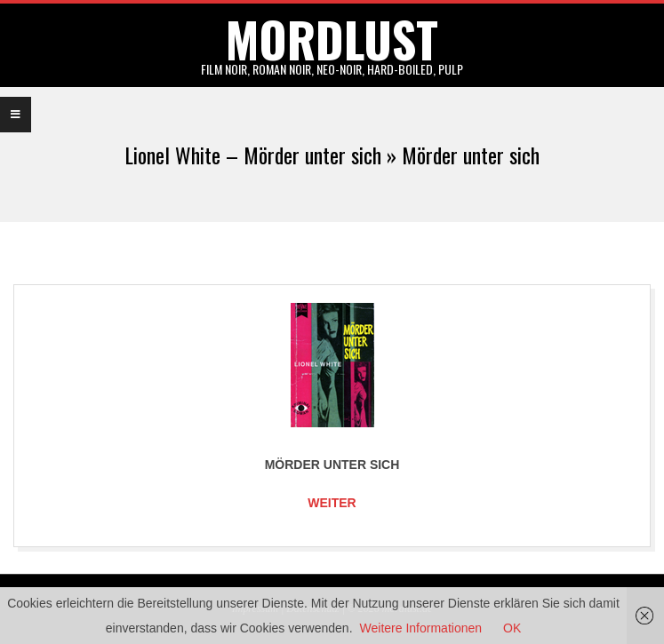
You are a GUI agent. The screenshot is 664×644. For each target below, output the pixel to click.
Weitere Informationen (421, 628)
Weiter (332, 503)
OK (512, 628)
